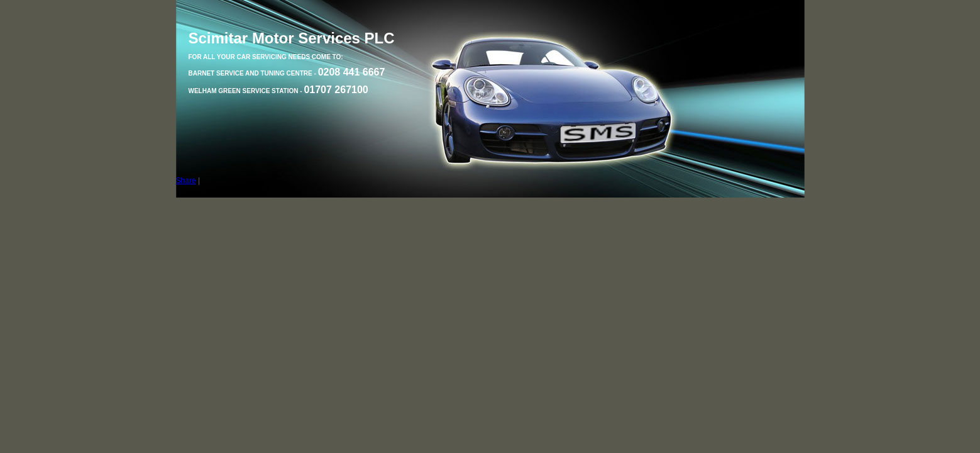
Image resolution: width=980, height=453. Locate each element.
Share (186, 181)
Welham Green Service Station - (278, 91)
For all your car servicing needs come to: (266, 57)
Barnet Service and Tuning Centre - (287, 73)
